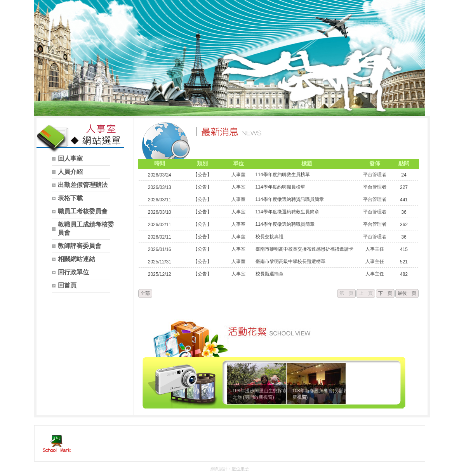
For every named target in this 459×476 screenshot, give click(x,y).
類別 (202, 163)
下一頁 (385, 293)
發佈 (375, 163)
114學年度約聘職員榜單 (280, 187)
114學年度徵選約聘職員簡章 (285, 224)
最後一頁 (407, 293)
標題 (307, 163)
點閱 (404, 163)
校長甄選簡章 (269, 274)
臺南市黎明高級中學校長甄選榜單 (290, 261)
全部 (145, 293)
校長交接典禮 (269, 237)
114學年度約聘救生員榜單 (283, 175)
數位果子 (240, 469)
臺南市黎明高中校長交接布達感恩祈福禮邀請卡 (304, 249)
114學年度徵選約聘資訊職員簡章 (290, 199)
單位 (238, 163)
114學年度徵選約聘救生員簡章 (287, 212)
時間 (160, 163)
